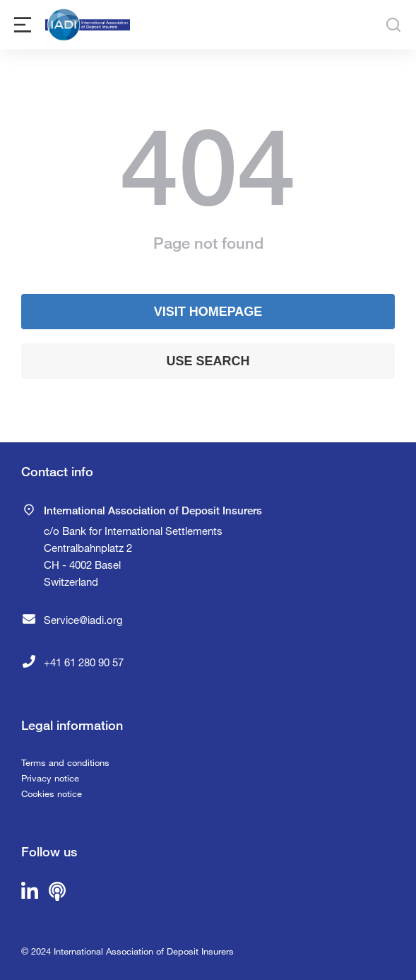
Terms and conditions (65, 762)
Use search (208, 361)
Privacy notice (50, 778)
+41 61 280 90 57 (84, 662)
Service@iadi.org (83, 620)
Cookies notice (52, 793)
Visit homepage (208, 312)
